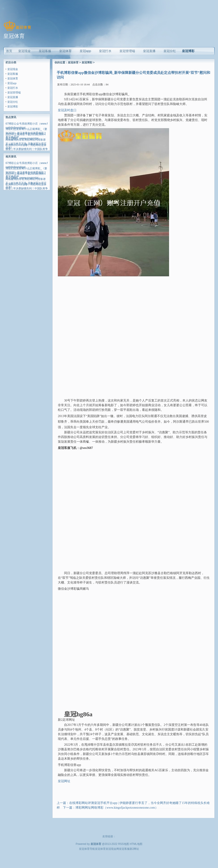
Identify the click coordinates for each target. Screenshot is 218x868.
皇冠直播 (13, 97)
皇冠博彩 (188, 51)
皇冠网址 (64, 781)
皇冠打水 (13, 88)
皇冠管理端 (14, 93)
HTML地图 (136, 844)
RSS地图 (124, 844)
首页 (9, 51)
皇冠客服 (13, 74)
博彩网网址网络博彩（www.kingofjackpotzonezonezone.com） (117, 808)
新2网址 (134, 849)
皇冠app (12, 83)
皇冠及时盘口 (67, 110)
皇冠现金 (13, 69)
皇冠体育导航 (87, 849)
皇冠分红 (13, 102)
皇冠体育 (13, 79)
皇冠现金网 (112, 849)
